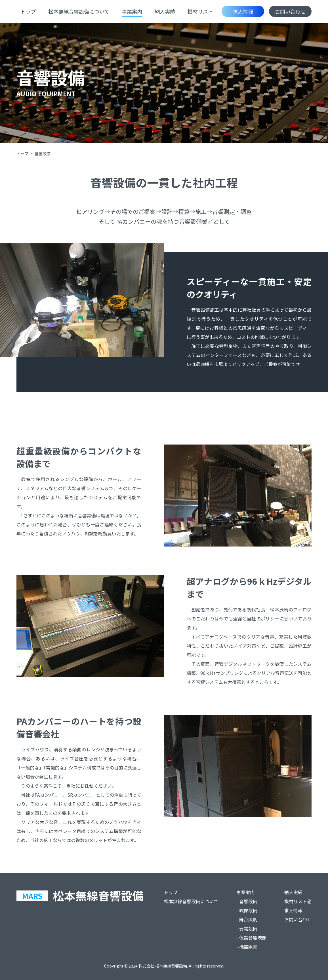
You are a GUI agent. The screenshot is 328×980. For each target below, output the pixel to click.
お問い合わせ (290, 11)
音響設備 (248, 901)
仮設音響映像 (253, 938)
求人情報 (243, 11)
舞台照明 (248, 919)
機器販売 (248, 947)
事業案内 (132, 11)
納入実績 (165, 11)
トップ (28, 11)
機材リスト (200, 11)
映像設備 (248, 910)
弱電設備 (248, 928)
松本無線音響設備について (79, 11)
